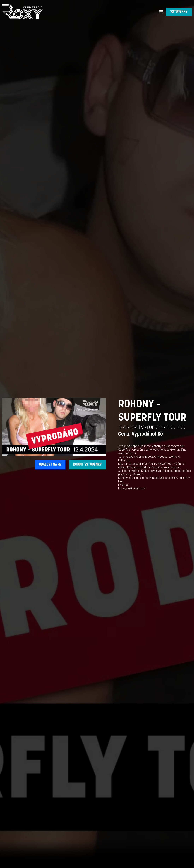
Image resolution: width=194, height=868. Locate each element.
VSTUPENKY (179, 12)
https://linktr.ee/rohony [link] (132, 489)
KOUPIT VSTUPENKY (87, 465)
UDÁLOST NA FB (50, 465)
